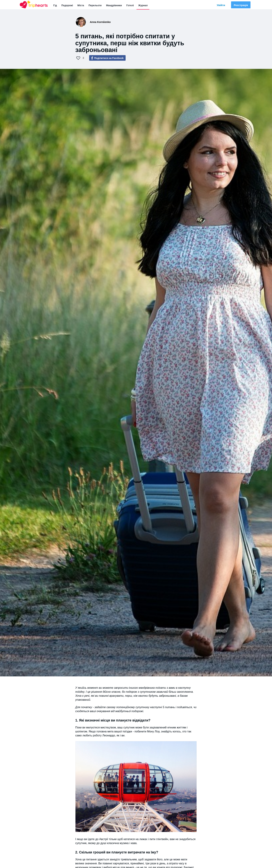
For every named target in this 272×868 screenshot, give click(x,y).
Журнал (143, 5)
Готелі (130, 5)
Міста (81, 5)
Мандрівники (114, 5)
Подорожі (67, 5)
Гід (55, 5)
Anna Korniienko (100, 22)
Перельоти (95, 5)
